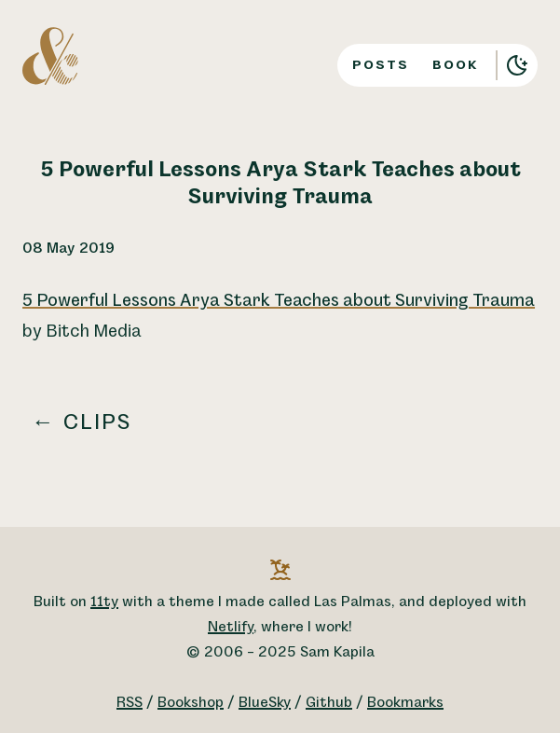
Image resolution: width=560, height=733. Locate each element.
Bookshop (191, 703)
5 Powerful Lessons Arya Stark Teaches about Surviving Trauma (279, 301)
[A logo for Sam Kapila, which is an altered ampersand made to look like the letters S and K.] (50, 55)
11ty (104, 602)
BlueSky (265, 703)
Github (329, 703)
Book (456, 65)
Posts (381, 65)
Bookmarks (405, 703)
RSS (130, 703)
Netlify (231, 627)
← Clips (82, 422)
